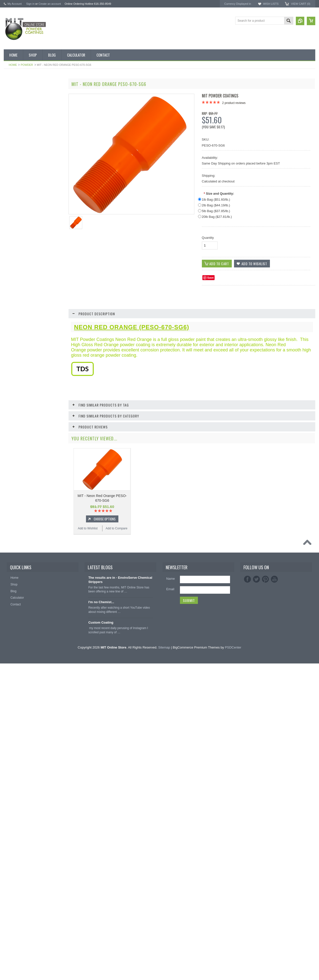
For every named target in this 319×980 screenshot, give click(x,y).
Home (13, 65)
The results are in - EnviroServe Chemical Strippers (120, 896)
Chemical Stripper (18, 153)
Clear (10, 220)
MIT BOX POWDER (20, 119)
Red (9, 296)
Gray (10, 254)
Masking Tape (16, 398)
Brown (11, 203)
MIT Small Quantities (20, 169)
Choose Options (36, 501)
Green (11, 245)
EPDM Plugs (15, 389)
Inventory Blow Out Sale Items (27, 102)
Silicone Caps (16, 372)
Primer (11, 279)
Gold (10, 237)
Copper (11, 229)
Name (171, 895)
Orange (11, 262)
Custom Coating (101, 939)
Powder (27, 65)
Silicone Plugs (16, 406)
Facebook (247, 896)
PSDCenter (233, 964)
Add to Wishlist (19, 510)
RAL (9, 330)
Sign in (30, 4)
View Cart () (301, 4)
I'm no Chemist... (101, 919)
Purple (11, 288)
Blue (9, 186)
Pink (9, 271)
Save (211, 278)
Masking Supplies (18, 364)
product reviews (234, 103)
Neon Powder (16, 347)
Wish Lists (271, 4)
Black (10, 178)
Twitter (256, 896)
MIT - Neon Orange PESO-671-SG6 (34, 482)
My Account (15, 4)
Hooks (11, 381)
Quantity (208, 238)
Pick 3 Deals (15, 136)
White (10, 313)
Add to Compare (48, 510)
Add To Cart (36, 667)
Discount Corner (17, 110)
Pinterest (265, 896)
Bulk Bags (13, 93)
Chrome (12, 212)
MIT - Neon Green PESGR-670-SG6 (34, 563)
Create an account (50, 4)
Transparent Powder (20, 355)
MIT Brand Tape (17, 127)
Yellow (11, 322)
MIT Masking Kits (18, 144)
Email (170, 906)
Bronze (11, 195)
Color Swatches (17, 338)
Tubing (11, 414)
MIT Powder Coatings (220, 96)
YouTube (274, 896)
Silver (10, 305)
